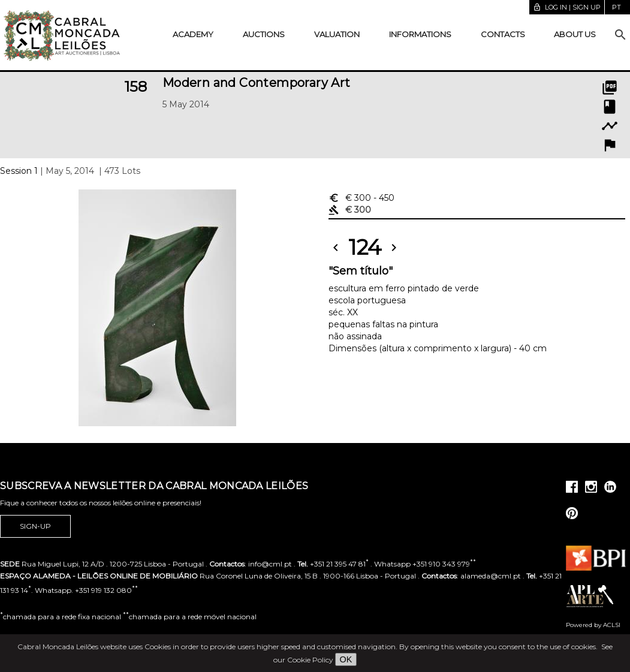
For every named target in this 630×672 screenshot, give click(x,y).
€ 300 (361, 198)
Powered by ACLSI (593, 625)
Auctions (264, 34)
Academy (193, 34)
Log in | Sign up (567, 7)
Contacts (503, 34)
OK (346, 659)
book (610, 107)
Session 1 (19, 171)
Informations (420, 34)
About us (575, 34)
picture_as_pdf (610, 88)
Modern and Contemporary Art (257, 83)
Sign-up (35, 526)
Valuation (337, 34)
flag (610, 145)
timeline (610, 126)
